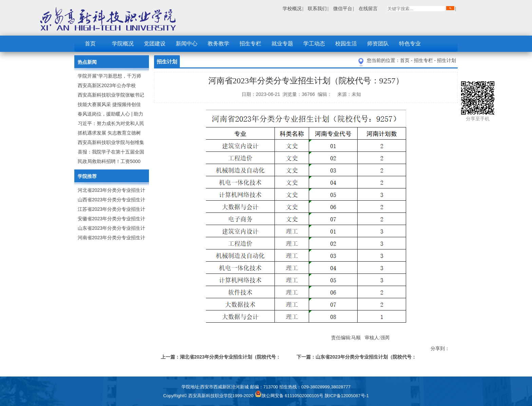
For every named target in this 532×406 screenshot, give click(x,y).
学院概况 (123, 44)
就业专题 (282, 44)
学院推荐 (87, 176)
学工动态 (314, 44)
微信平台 (343, 8)
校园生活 (346, 44)
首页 (90, 44)
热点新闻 (87, 62)
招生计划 (446, 60)
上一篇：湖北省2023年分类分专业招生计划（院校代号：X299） (221, 358)
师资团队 (378, 44)
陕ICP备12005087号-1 (347, 396)
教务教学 (218, 44)
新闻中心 (187, 44)
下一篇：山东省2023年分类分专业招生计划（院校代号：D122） (356, 358)
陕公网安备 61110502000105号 (290, 396)
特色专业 (410, 44)
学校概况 (292, 8)
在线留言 (368, 8)
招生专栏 (250, 44)
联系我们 (317, 8)
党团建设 (155, 44)
